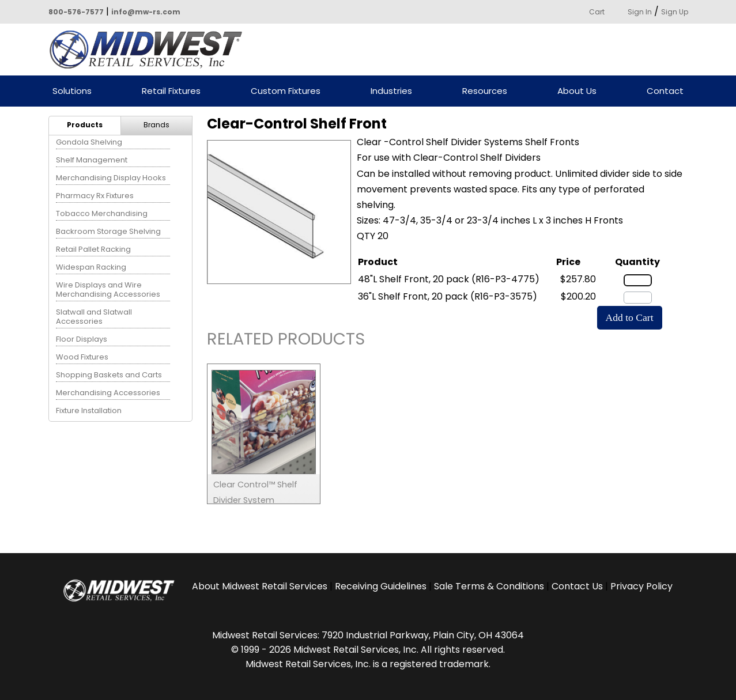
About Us (577, 91)
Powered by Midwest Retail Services (150, 50)
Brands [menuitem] (156, 125)
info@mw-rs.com (146, 12)
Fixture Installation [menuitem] (89, 410)
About (260, 586)
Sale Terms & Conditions (489, 586)
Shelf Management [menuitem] (92, 160)
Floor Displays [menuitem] (82, 339)
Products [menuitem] (85, 125)
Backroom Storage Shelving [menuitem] (108, 231)
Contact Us (577, 586)
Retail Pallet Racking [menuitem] (93, 249)
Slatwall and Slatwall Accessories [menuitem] (94, 317)
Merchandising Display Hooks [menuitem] (111, 178)
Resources (485, 91)
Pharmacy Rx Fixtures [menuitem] (95, 196)
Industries (391, 91)
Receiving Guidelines (381, 586)
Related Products (286, 341)
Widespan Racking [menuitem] (91, 267)
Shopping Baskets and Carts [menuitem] (109, 375)
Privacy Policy (641, 586)
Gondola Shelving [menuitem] (89, 142)
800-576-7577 (76, 12)
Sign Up (675, 12)
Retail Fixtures (171, 91)
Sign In (640, 12)
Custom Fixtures (286, 91)
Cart (597, 12)
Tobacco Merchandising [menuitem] (102, 213)
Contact (665, 91)
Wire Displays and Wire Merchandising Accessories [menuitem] (108, 290)
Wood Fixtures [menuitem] (82, 357)
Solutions (72, 91)
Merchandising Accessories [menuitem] (108, 393)
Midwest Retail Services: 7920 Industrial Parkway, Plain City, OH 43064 (368, 635)
